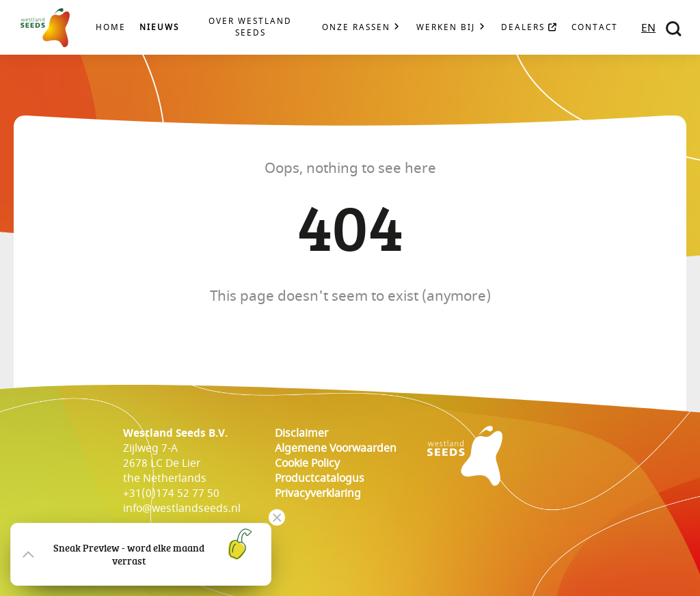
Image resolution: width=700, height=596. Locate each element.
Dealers (529, 28)
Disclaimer (301, 433)
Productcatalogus (320, 478)
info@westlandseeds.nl (182, 509)
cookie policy (307, 463)
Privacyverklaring (318, 493)
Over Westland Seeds (250, 27)
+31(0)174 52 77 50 (171, 493)
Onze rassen (356, 28)
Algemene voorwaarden (336, 448)
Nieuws (159, 28)
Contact (595, 28)
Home (111, 28)
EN (648, 28)
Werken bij (446, 28)
